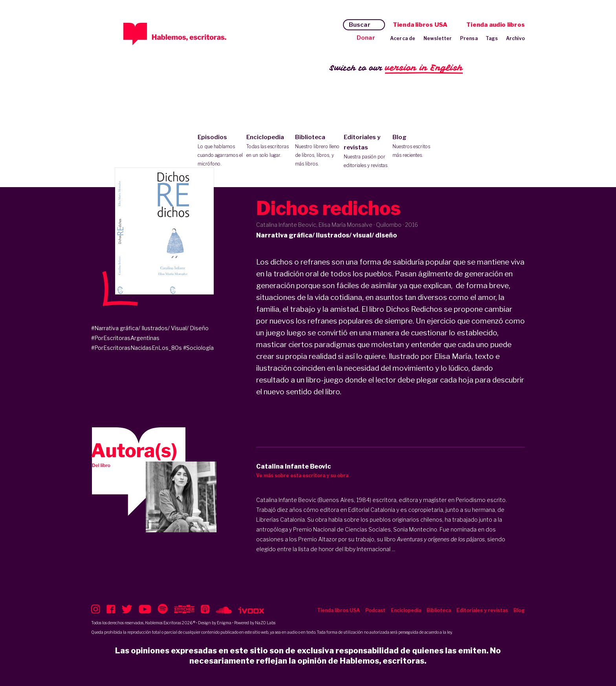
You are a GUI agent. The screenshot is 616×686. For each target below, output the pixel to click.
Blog (415, 147)
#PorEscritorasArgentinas (125, 338)
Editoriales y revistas (366, 152)
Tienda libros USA (420, 25)
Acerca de (403, 38)
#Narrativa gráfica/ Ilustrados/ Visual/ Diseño (150, 328)
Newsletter (438, 38)
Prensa (469, 38)
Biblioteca (318, 151)
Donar (366, 38)
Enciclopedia (269, 147)
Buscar (360, 25)
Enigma (224, 623)
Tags (492, 38)
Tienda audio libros (496, 25)
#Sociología (198, 348)
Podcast (375, 610)
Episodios (220, 151)
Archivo (515, 38)
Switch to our (396, 68)
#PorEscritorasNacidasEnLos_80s (137, 348)
